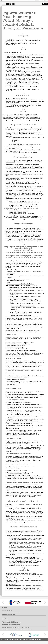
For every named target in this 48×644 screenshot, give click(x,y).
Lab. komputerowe (21, 24)
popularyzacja (8, 21)
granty (33, 15)
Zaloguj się (46, 1)
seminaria (34, 12)
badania (34, 7)
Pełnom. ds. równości (9, 19)
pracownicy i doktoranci (23, 16)
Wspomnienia (20, 29)
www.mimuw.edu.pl (10, 73)
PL (44, 4)
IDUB (33, 19)
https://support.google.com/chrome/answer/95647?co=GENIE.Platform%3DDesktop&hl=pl (19, 308)
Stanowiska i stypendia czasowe (11, 640)
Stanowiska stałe (7, 639)
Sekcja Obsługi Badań (37, 16)
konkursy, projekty (8, 31)
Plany (23, 22)
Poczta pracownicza (22, 27)
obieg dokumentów (36, 17)
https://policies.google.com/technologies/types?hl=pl (23, 334)
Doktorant (6, 13)
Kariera (19, 31)
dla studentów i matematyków (7, 28)
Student (6, 12)
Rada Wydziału (21, 13)
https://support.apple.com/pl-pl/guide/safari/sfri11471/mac (20, 312)
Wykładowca (7, 15)
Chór (24, 28)
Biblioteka (19, 28)
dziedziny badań (36, 10)
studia (5, 7)
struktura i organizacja (23, 12)
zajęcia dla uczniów (8, 24)
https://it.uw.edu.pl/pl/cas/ (24, 88)
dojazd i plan (21, 10)
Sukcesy (18, 32)
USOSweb (18, 21)
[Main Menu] (4, 4)
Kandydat (6, 10)
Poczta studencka (21, 25)
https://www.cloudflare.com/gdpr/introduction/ (21, 343)
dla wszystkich (7, 30)
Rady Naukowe (21, 15)
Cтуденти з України (9, 17)
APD (25, 21)
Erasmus (6, 16)
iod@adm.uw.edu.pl (27, 420)
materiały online (8, 26)
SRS (23, 21)
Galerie (26, 29)
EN (46, 4)
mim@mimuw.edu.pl (10, 256)
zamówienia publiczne (23, 19)
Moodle (18, 22)
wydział (20, 7)
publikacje (34, 13)
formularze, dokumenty (23, 17)
